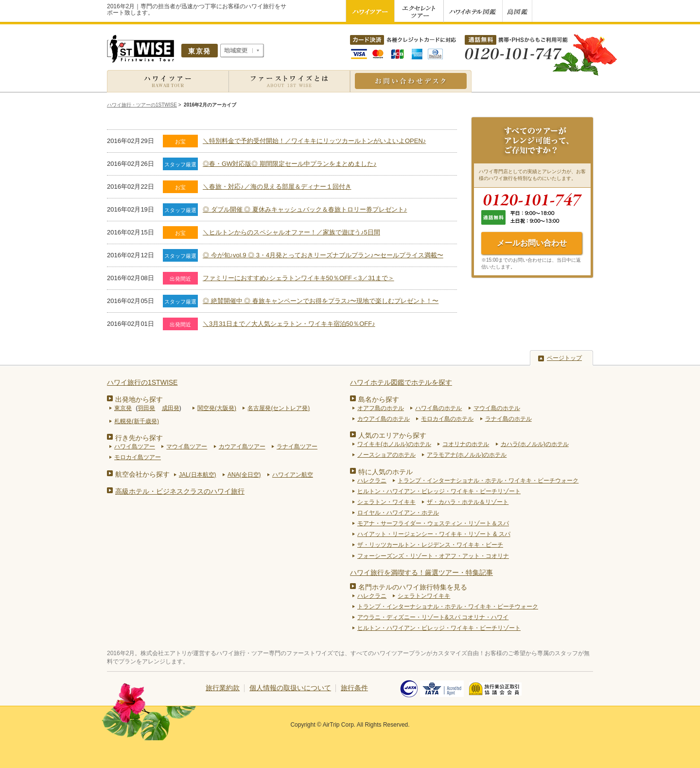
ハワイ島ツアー (135, 447)
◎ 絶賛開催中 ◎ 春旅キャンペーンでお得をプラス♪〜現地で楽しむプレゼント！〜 (321, 301)
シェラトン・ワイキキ (386, 502)
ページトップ (564, 358)
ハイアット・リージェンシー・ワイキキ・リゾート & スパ (434, 534)
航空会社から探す (142, 474)
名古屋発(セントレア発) (279, 408)
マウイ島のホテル (497, 408)
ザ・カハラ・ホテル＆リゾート (468, 502)
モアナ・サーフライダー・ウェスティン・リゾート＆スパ (433, 523)
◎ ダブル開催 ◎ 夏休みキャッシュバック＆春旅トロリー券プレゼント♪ (305, 209)
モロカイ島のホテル (447, 419)
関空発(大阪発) (217, 408)
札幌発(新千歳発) (137, 421)
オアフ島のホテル (381, 408)
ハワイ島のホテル (438, 408)
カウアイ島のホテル (384, 419)
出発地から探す (139, 399)
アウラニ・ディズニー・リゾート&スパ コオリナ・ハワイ (433, 617)
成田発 (171, 408)
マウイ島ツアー (187, 447)
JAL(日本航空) (198, 475)
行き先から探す (139, 438)
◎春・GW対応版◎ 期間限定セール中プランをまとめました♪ (290, 164)
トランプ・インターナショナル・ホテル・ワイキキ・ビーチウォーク (488, 481)
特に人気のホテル (385, 472)
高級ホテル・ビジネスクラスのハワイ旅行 (180, 491)
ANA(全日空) (244, 475)
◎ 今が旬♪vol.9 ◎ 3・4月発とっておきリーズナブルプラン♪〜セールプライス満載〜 (323, 255)
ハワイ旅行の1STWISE (142, 382)
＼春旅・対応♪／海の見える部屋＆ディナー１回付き (277, 187)
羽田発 (146, 408)
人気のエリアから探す (392, 435)
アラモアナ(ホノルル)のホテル (467, 455)
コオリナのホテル (466, 444)
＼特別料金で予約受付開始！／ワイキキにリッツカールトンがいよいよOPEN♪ (314, 141)
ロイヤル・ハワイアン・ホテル (398, 513)
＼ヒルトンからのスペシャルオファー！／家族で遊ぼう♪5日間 (291, 232)
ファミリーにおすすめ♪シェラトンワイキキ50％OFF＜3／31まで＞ (298, 278)
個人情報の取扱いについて (290, 688)
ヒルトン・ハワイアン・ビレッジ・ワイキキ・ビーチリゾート (439, 491)
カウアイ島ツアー (242, 447)
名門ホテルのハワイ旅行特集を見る (413, 587)
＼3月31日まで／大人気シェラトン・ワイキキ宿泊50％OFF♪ (289, 324)
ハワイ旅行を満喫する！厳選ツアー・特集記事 (421, 572)
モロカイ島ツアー (138, 457)
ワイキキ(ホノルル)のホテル (394, 444)
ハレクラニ (372, 481)
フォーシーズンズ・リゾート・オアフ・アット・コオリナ (433, 556)
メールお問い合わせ (532, 243)
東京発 (123, 408)
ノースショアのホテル (386, 455)
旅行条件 (354, 688)
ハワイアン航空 (293, 475)
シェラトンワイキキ (424, 596)
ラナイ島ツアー (297, 447)
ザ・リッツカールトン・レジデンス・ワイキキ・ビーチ (430, 545)
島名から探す (379, 399)
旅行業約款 (223, 688)
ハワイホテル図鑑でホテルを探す (401, 382)
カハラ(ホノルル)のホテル (535, 444)
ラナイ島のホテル (508, 419)
